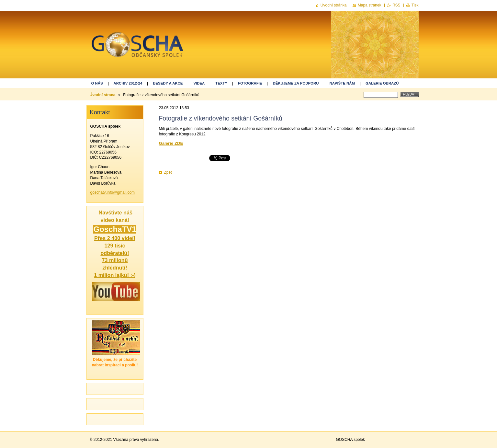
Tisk (415, 5)
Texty (221, 83)
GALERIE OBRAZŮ (382, 83)
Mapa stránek (370, 5)
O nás (97, 83)
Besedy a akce (168, 83)
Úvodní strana (103, 95)
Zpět (168, 172)
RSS (396, 5)
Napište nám (342, 83)
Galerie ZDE (171, 143)
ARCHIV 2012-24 (128, 83)
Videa (199, 83)
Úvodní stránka (334, 5)
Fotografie (250, 83)
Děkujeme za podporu (296, 83)
